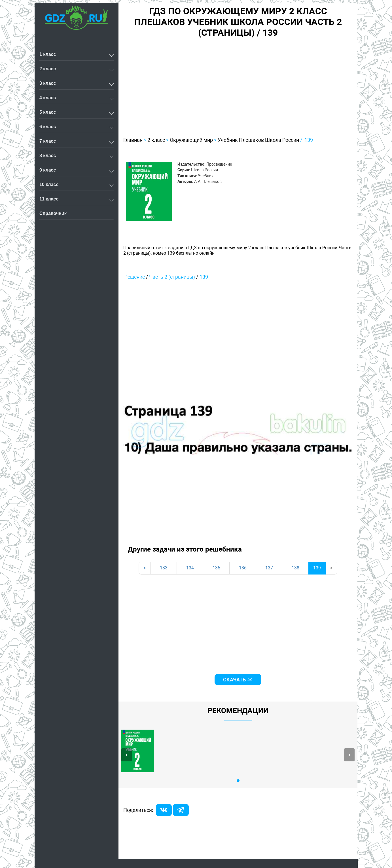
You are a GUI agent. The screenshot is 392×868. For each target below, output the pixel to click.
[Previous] (145, 568)
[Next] (331, 568)
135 (216, 568)
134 (190, 568)
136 (243, 568)
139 (309, 140)
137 (269, 568)
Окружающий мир (191, 140)
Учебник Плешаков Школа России (258, 140)
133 (164, 568)
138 (295, 568)
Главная (133, 140)
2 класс (156, 140)
